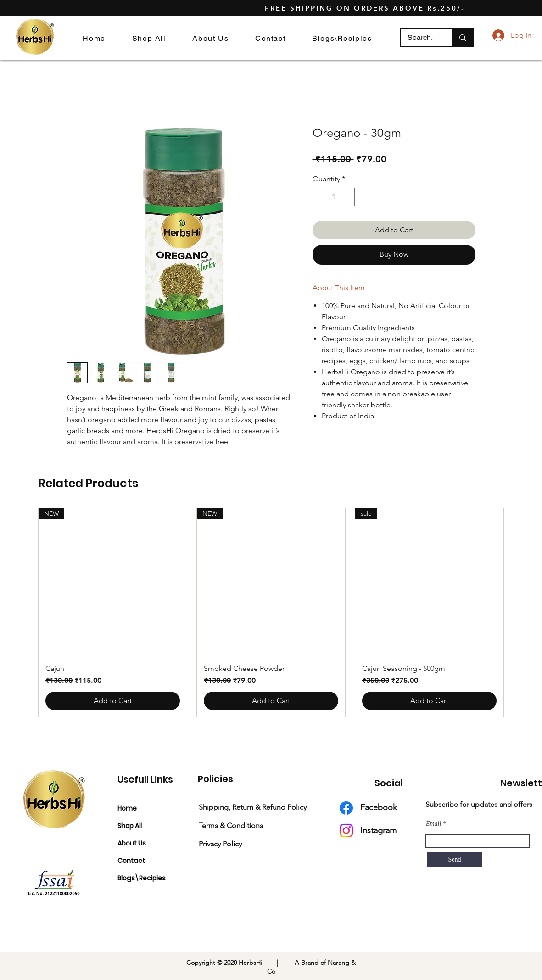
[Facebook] (346, 808)
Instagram (378, 830)
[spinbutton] (334, 197)
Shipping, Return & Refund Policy (253, 807)
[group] (271, 613)
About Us (132, 843)
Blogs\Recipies (142, 878)
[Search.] (420, 38)
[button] (342, 38)
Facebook (379, 807)
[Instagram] (346, 831)
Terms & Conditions (231, 825)
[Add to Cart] (113, 701)
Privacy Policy (220, 844)
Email (433, 824)
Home (127, 808)
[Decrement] (320, 197)
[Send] (455, 860)
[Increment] (347, 197)
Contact (131, 861)
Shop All (130, 826)
